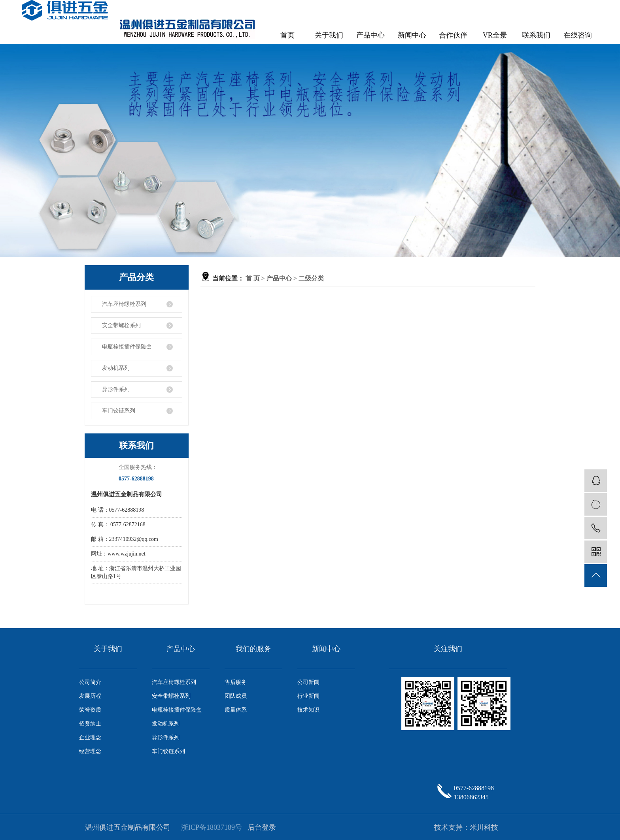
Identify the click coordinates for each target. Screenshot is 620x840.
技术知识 (308, 710)
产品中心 (370, 35)
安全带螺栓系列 (121, 325)
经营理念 (90, 751)
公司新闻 (308, 682)
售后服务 (236, 682)
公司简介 (90, 682)
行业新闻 (308, 696)
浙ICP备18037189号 (212, 827)
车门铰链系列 (119, 411)
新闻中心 (412, 35)
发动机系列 (116, 368)
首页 (287, 35)
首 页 (253, 278)
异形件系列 (116, 389)
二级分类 (311, 278)
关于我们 (329, 35)
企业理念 (90, 737)
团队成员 (236, 696)
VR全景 (495, 35)
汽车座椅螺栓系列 (124, 304)
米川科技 (484, 827)
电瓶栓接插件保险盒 (127, 347)
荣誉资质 (90, 710)
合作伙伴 (453, 35)
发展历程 (90, 696)
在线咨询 (578, 35)
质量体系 (236, 710)
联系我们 (536, 35)
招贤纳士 (90, 724)
